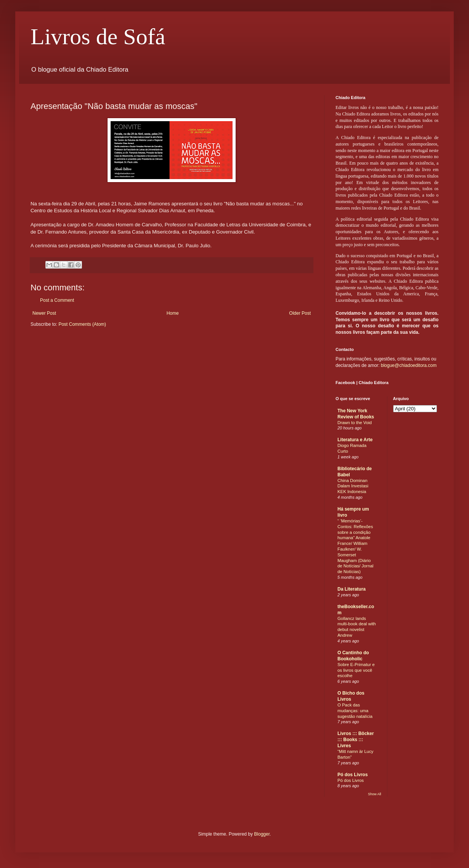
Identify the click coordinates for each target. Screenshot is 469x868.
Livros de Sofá (98, 37)
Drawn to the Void (355, 423)
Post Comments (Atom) (82, 324)
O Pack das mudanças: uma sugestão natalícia (355, 711)
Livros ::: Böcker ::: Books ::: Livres (356, 740)
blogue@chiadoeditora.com (409, 365)
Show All (375, 794)
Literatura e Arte (355, 440)
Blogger (262, 834)
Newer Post (44, 313)
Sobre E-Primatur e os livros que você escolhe (356, 670)
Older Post (300, 313)
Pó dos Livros (353, 775)
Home (173, 313)
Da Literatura (352, 589)
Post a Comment (57, 300)
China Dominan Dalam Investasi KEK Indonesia (353, 486)
